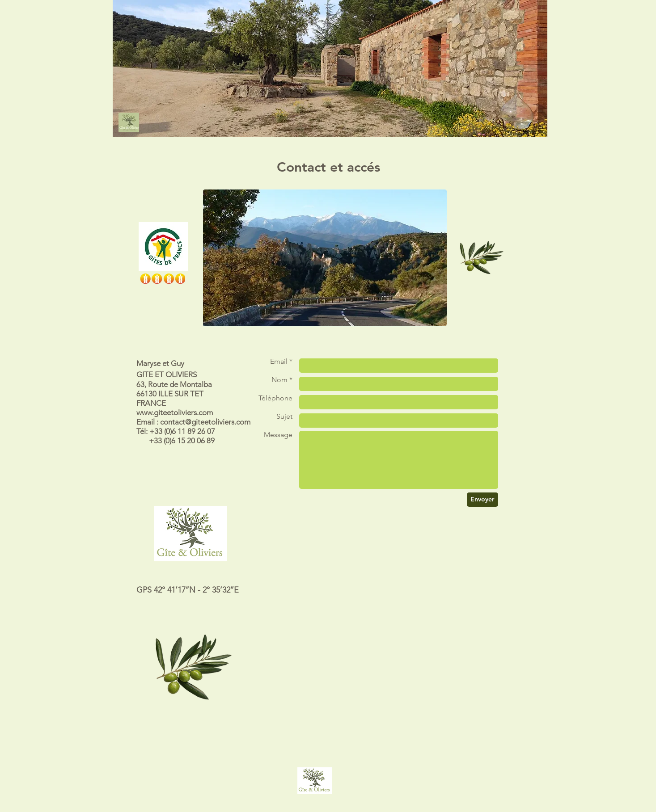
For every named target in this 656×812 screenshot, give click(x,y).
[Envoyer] (482, 500)
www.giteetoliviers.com (175, 412)
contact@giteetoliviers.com (205, 422)
